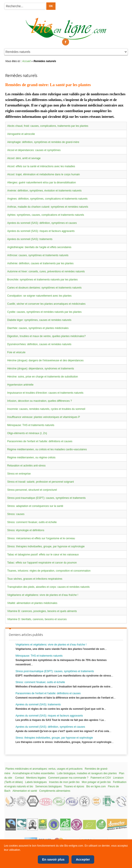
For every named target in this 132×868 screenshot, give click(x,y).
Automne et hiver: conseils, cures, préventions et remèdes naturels (46, 271)
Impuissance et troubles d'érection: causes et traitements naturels (45, 393)
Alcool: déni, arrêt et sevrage (24, 158)
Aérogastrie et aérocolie (21, 134)
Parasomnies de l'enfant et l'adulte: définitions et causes (40, 441)
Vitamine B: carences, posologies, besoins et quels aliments (42, 611)
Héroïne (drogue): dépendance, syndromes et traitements (41, 369)
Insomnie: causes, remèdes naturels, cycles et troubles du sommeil (46, 409)
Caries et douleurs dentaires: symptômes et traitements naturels (44, 288)
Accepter (83, 859)
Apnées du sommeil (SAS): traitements (30, 239)
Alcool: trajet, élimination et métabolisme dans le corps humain (43, 174)
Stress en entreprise (19, 474)
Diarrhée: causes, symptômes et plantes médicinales (38, 328)
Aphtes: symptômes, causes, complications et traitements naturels (46, 215)
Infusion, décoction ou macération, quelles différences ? (40, 401)
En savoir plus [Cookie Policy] (53, 859)
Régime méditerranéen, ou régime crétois (31, 457)
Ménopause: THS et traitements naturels (31, 425)
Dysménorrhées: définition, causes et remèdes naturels (39, 344)
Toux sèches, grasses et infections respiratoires (35, 579)
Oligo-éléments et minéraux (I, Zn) (27, 433)
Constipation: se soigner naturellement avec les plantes (39, 296)
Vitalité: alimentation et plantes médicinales (32, 603)
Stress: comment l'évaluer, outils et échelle (32, 522)
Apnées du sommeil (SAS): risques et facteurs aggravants (41, 231)
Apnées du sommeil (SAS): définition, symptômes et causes (42, 223)
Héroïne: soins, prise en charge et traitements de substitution (43, 377)
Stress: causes (16, 514)
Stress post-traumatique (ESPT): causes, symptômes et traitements (46, 498)
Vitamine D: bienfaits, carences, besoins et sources (37, 619)
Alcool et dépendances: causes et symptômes (34, 150)
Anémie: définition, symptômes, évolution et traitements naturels (44, 191)
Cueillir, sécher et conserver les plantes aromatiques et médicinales (46, 304)
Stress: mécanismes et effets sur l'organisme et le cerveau (41, 538)
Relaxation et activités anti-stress (26, 466)
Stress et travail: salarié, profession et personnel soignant (41, 482)
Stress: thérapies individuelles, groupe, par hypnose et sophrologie (46, 546)
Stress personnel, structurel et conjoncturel (32, 490)
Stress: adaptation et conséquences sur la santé (35, 506)
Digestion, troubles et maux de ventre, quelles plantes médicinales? (46, 336)
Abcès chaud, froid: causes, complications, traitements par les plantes (48, 126)
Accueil (26, 61)
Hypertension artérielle (20, 385)
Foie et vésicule (16, 352)
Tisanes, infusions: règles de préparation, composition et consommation (49, 571)
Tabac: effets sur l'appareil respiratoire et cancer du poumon (42, 563)
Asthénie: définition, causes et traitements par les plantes (40, 263)
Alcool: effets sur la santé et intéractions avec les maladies (41, 166)
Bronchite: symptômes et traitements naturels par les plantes (42, 280)
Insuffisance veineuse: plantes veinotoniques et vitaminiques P (44, 417)
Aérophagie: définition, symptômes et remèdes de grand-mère (43, 142)
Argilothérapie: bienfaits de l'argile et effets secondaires (39, 247)
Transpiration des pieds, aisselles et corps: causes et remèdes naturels (48, 587)
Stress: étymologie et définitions (26, 530)
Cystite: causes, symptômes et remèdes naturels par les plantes (44, 312)
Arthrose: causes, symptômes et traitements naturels (38, 255)
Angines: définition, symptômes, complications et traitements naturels (47, 199)
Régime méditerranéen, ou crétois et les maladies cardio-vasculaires (47, 449)
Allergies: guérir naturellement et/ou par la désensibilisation (42, 183)
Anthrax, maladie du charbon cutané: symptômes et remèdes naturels (48, 207)
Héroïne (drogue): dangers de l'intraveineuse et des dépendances (45, 360)
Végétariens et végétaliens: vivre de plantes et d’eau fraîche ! (43, 595)
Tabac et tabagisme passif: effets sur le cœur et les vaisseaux (43, 555)
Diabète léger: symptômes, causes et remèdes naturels (39, 320)
